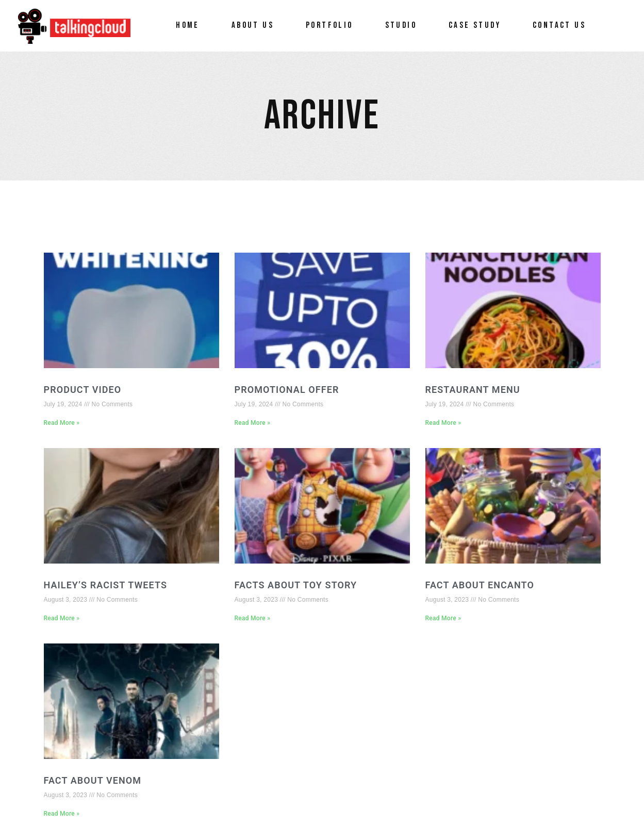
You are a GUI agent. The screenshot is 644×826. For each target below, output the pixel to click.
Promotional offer (287, 390)
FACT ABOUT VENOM (93, 780)
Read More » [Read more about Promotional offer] (253, 423)
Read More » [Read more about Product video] (62, 423)
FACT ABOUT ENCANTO (480, 585)
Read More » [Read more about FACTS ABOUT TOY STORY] (253, 618)
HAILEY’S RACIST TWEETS (106, 585)
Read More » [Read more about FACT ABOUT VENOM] (62, 814)
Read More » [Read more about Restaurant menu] (443, 423)
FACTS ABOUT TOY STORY (296, 585)
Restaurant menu (473, 390)
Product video (83, 390)
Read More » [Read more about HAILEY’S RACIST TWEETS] (62, 618)
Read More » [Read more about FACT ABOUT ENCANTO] (443, 618)
